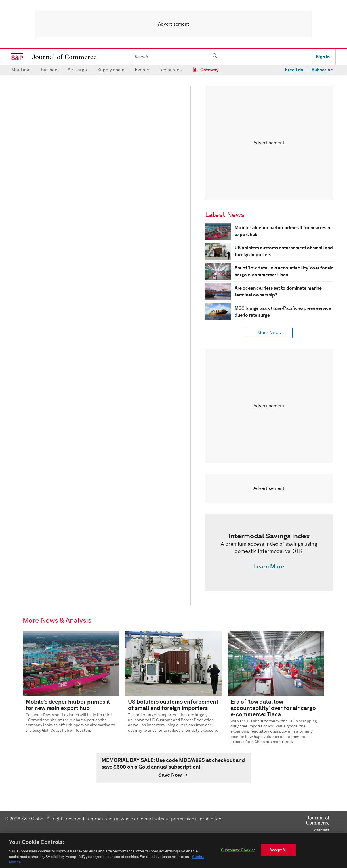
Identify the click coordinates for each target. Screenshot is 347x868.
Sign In (323, 57)
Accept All (279, 850)
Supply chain (111, 70)
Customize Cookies (238, 850)
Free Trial (295, 70)
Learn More (269, 566)
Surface (49, 70)
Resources (171, 70)
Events (142, 70)
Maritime (21, 70)
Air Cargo (77, 70)
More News (269, 333)
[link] (269, 553)
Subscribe (322, 70)
